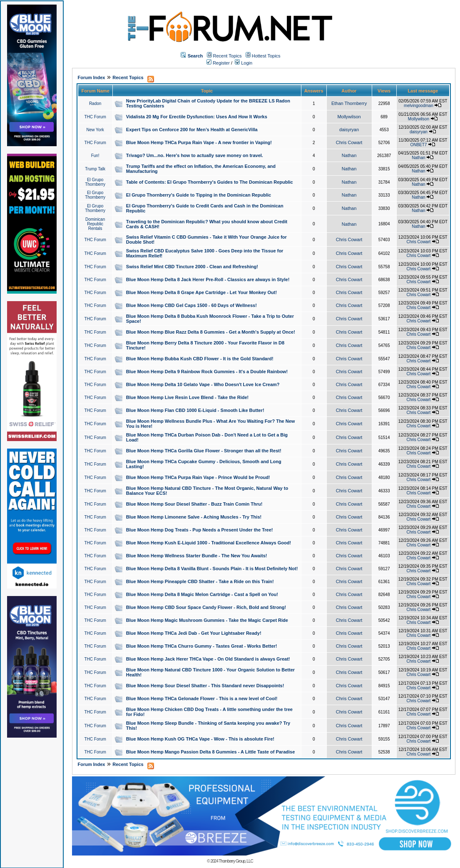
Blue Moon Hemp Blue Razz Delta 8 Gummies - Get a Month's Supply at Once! (211, 332)
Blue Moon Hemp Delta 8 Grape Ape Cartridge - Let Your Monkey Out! (201, 292)
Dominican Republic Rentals (95, 224)
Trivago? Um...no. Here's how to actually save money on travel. (195, 155)
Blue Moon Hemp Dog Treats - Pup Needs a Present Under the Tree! (200, 530)
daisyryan (349, 130)
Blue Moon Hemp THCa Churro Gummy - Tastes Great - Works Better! (202, 646)
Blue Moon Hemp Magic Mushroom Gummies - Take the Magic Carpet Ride (207, 620)
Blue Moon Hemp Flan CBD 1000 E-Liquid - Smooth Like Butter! (195, 410)
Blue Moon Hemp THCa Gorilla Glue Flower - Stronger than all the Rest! (204, 451)
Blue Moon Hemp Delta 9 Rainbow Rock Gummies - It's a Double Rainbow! (207, 372)
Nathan (349, 155)
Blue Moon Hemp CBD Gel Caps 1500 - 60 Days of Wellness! (191, 305)
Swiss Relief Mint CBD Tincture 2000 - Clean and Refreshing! (192, 267)
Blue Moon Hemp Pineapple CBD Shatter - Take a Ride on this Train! (200, 581)
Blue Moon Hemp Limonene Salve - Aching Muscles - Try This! (194, 517)
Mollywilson (349, 117)
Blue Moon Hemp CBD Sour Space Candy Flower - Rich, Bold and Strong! (206, 607)
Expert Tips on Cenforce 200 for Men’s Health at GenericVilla (192, 130)
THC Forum (95, 117)
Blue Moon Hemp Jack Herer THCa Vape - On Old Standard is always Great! (208, 659)
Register (218, 63)
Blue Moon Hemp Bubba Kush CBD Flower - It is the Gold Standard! (200, 359)
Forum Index (91, 77)
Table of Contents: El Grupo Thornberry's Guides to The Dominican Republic (210, 182)
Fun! (95, 156)
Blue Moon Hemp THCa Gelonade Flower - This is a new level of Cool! (202, 698)
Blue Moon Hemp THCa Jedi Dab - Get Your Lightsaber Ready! (194, 633)
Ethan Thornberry (349, 103)
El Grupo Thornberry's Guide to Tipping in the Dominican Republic (199, 195)
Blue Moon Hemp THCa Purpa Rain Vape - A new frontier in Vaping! (199, 142)
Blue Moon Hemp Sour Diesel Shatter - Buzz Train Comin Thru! (194, 504)
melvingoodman (419, 106)
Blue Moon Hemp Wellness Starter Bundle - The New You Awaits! (197, 556)
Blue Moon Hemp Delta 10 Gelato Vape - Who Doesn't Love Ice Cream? (203, 384)
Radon (95, 104)
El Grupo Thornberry (95, 182)
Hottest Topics (266, 56)
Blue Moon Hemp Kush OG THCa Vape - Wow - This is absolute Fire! (200, 739)
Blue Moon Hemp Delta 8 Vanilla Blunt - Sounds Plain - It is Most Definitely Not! (212, 569)
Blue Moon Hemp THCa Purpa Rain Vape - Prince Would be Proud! (198, 477)
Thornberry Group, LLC (236, 861)
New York (95, 130)
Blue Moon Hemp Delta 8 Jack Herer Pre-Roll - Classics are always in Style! (208, 279)
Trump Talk (95, 169)
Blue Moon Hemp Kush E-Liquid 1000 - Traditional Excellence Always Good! (209, 543)
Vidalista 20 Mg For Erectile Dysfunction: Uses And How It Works (197, 117)
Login (244, 63)
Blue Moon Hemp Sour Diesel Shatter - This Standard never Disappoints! (205, 686)
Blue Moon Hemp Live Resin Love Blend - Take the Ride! (187, 397)
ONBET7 (418, 145)
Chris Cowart (349, 142)
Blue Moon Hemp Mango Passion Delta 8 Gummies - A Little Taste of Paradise (210, 752)
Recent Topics (228, 56)
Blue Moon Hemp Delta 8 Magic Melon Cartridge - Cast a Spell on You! (202, 594)
